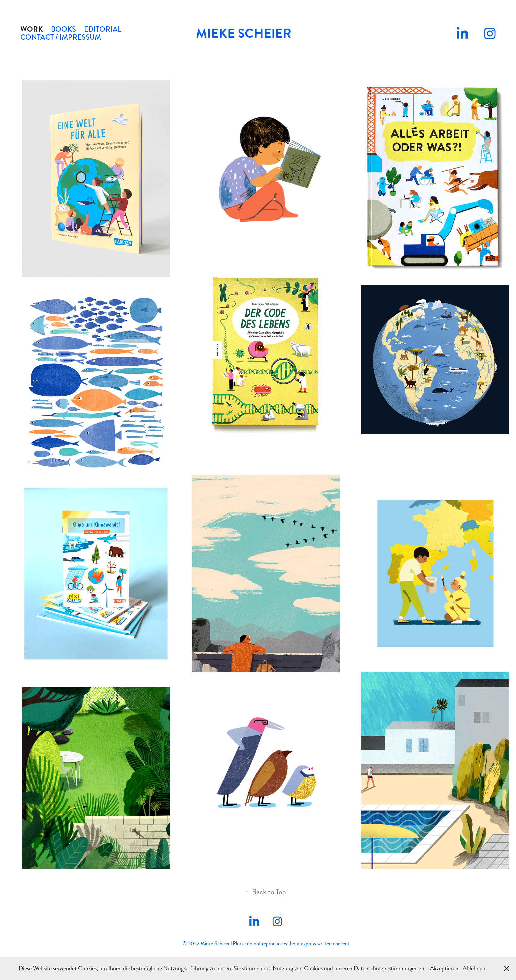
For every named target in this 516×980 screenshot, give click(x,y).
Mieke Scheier (244, 33)
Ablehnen (474, 968)
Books (63, 29)
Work (32, 29)
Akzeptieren (444, 968)
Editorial (103, 29)
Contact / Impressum (61, 37)
